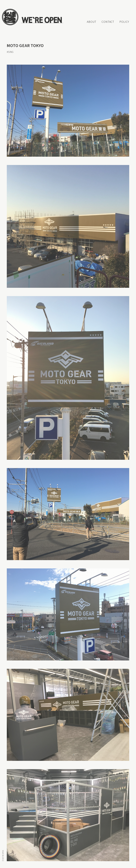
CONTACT (108, 22)
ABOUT (92, 22)
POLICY (124, 22)
